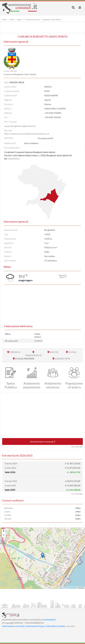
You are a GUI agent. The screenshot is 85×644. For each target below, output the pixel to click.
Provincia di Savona (32, 20)
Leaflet (61, 588)
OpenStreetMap (71, 588)
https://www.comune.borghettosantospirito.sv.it (27, 134)
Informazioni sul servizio (13, 626)
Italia (12, 20)
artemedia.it (50, 619)
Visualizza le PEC (46, 138)
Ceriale (8, 515)
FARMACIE (15, 352)
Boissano (9, 508)
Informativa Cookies (56, 626)
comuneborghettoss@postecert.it (20, 126)
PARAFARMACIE (34, 355)
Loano (7, 511)
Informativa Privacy (35, 626)
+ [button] (4, 531)
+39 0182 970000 (53, 113)
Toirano (8, 519)
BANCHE (54, 352)
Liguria (19, 20)
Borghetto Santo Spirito (52, 20)
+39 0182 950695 (53, 117)
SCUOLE (72, 352)
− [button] (4, 535)
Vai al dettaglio (77, 447)
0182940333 (14, 159)
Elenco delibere (31, 143)
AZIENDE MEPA (62, 359)
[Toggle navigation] (73, 8)
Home (5, 20)
